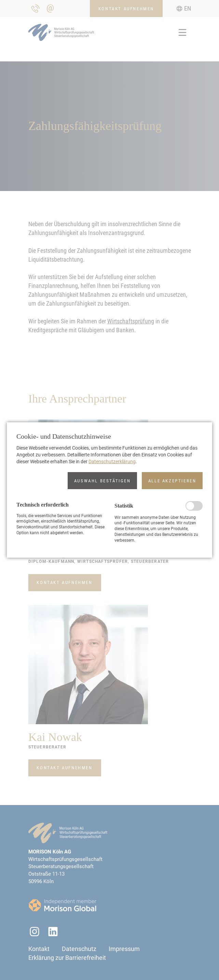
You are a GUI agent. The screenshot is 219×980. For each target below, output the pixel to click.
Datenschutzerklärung (112, 462)
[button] (102, 481)
